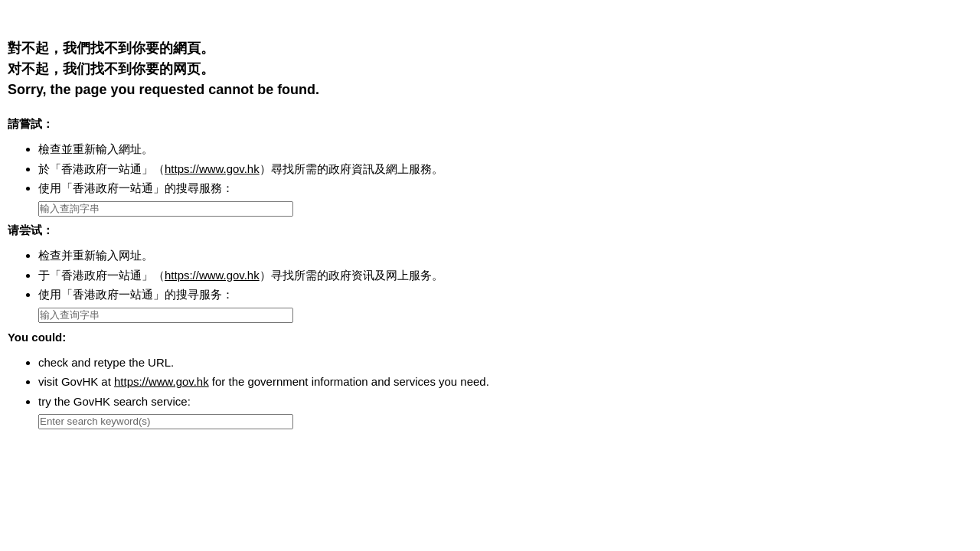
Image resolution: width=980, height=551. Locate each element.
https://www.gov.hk (212, 169)
